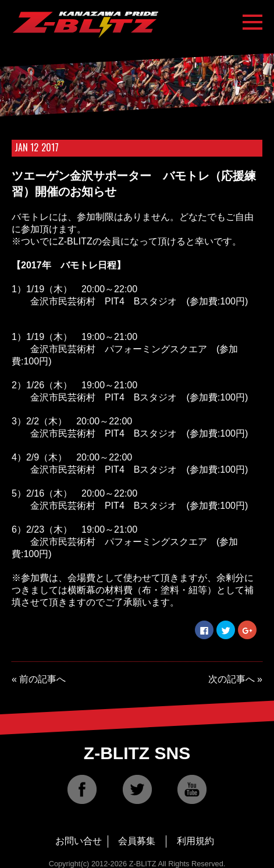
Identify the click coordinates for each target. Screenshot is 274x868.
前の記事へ (42, 679)
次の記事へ (232, 679)
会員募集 (137, 841)
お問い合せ (79, 841)
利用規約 (195, 841)
